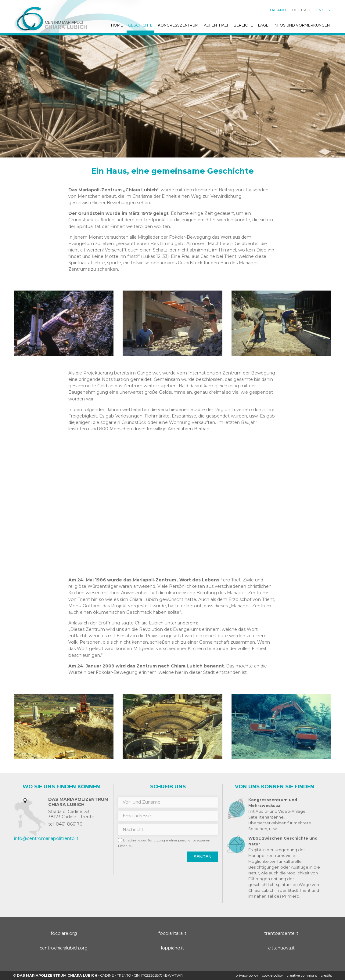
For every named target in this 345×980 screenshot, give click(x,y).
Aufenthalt (216, 25)
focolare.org (64, 933)
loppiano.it (172, 948)
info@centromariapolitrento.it (46, 838)
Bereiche (243, 25)
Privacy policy (247, 975)
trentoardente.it (281, 933)
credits (326, 975)
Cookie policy (272, 975)
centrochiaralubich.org (64, 948)
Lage (263, 25)
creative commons (302, 975)
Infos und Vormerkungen (302, 25)
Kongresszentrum (178, 25)
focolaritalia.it (172, 933)
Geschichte (140, 25)
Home (117, 25)
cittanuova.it (281, 948)
